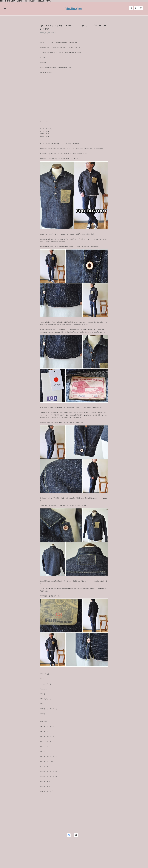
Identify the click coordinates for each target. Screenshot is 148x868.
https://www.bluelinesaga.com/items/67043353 (55, 67)
